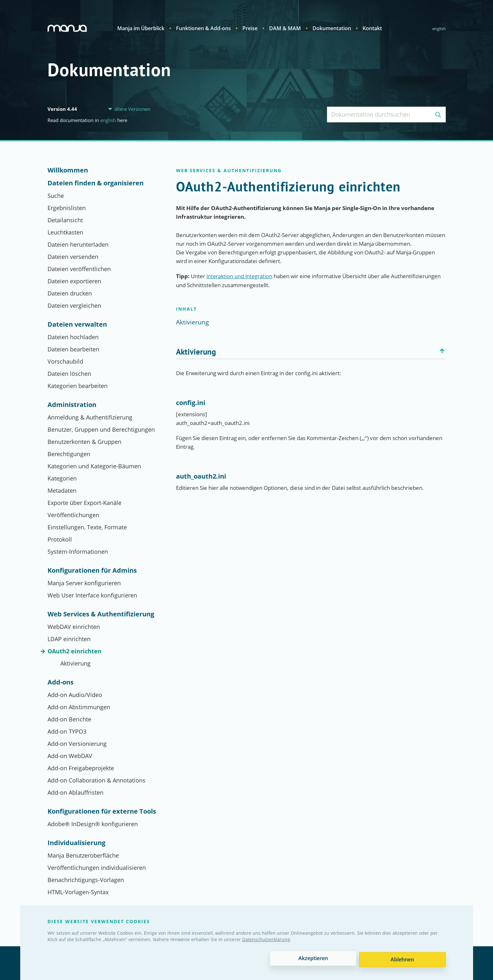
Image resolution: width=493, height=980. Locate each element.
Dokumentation (332, 28)
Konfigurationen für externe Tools (102, 811)
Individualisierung (76, 843)
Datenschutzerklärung (266, 941)
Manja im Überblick (141, 28)
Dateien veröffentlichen (79, 269)
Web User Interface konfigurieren (92, 595)
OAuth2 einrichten (75, 651)
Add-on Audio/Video (75, 695)
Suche (56, 196)
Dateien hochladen (73, 337)
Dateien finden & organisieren (96, 183)
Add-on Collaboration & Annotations (97, 780)
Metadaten (62, 490)
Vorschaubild (65, 361)
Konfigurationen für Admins (92, 570)
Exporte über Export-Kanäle (84, 503)
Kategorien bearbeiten (78, 386)
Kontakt (372, 28)
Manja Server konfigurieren (84, 583)
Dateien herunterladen (78, 244)
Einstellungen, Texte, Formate (87, 527)
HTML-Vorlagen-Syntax (78, 892)
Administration (72, 405)
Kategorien (62, 478)
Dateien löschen (69, 374)
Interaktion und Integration (240, 276)
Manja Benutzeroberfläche (83, 855)
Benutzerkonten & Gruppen (84, 442)
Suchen (438, 115)
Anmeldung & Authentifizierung (90, 417)
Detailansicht (65, 220)
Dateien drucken (70, 293)
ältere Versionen (132, 109)
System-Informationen (78, 552)
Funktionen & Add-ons (203, 28)
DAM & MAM (285, 28)
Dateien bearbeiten (73, 349)
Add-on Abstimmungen (79, 707)
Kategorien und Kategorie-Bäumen (94, 466)
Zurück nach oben (443, 351)
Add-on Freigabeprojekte (81, 768)
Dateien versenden (73, 257)
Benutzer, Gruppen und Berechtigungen (101, 429)
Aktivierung (75, 663)
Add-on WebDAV (70, 756)
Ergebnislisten (67, 208)
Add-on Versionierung (77, 744)
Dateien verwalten (77, 324)
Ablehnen (402, 959)
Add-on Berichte (69, 719)
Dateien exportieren (74, 281)
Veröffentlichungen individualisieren (97, 868)
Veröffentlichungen (73, 515)
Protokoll (60, 539)
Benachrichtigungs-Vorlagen (86, 880)
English (439, 29)
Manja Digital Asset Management (68, 28)
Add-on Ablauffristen (75, 792)
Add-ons (61, 682)
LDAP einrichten (69, 639)
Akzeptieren (313, 959)
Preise (250, 28)
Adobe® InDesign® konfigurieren (93, 824)
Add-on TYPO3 (67, 731)
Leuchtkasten (65, 232)
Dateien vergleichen (74, 305)
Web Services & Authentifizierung (101, 614)
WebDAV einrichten (74, 627)
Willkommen (68, 170)
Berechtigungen (69, 454)
